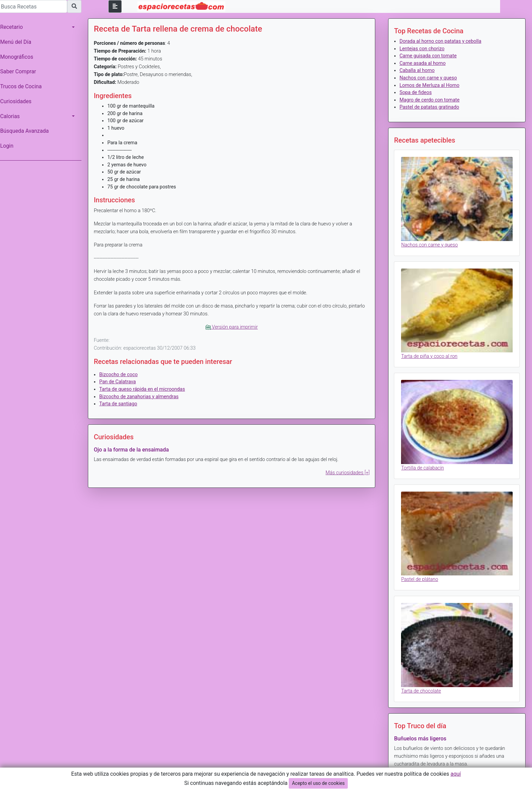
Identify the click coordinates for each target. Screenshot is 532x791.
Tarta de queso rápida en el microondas (145, 389)
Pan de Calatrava (121, 382)
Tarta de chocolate (422, 687)
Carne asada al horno (424, 63)
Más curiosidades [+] (349, 473)
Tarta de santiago (121, 404)
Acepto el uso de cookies (318, 783)
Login (10, 146)
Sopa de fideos (417, 93)
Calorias (13, 116)
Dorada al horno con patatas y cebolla (442, 41)
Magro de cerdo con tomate (431, 100)
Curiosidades (19, 101)
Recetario (15, 27)
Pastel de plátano (421, 576)
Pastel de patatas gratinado (431, 107)
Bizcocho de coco (122, 375)
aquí (456, 774)
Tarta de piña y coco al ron (431, 355)
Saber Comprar (21, 71)
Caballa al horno (418, 70)
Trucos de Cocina (24, 86)
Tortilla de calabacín (424, 465)
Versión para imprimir (234, 327)
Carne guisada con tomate (429, 56)
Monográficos (20, 57)
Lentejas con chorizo (423, 49)
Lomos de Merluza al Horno (431, 85)
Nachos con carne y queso (429, 78)
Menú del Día (19, 42)
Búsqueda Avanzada (28, 131)
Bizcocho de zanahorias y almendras (142, 397)
